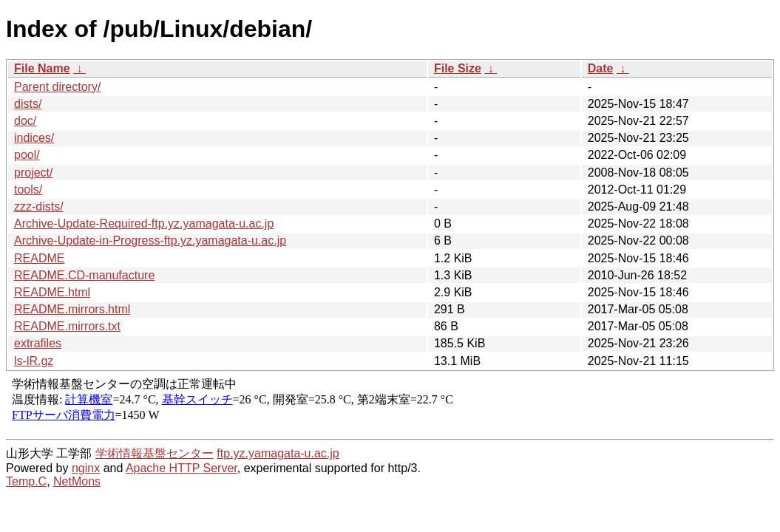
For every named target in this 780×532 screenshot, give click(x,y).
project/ (33, 173)
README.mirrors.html (72, 309)
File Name (42, 68)
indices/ (34, 138)
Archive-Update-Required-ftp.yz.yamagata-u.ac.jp (144, 224)
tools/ (28, 190)
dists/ (28, 104)
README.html (52, 292)
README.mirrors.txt (67, 326)
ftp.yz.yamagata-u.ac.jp (278, 453)
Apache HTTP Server (182, 468)
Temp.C (26, 481)
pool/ (27, 155)
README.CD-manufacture (84, 275)
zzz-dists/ (39, 207)
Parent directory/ (57, 87)
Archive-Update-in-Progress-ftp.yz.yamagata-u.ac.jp (150, 241)
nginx (86, 468)
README (39, 258)
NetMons (77, 481)
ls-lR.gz (34, 361)
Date (601, 68)
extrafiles (38, 343)
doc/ (25, 121)
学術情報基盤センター (155, 453)
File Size (458, 68)
